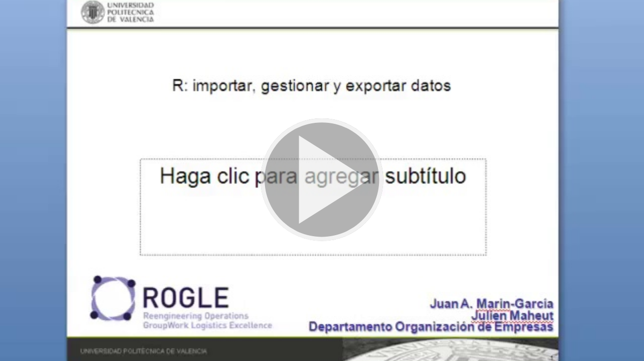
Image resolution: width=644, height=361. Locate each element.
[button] (322, 180)
